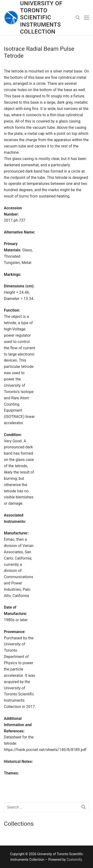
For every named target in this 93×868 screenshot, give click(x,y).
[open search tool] (78, 18)
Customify (74, 860)
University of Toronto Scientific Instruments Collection (41, 18)
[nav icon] (86, 18)
